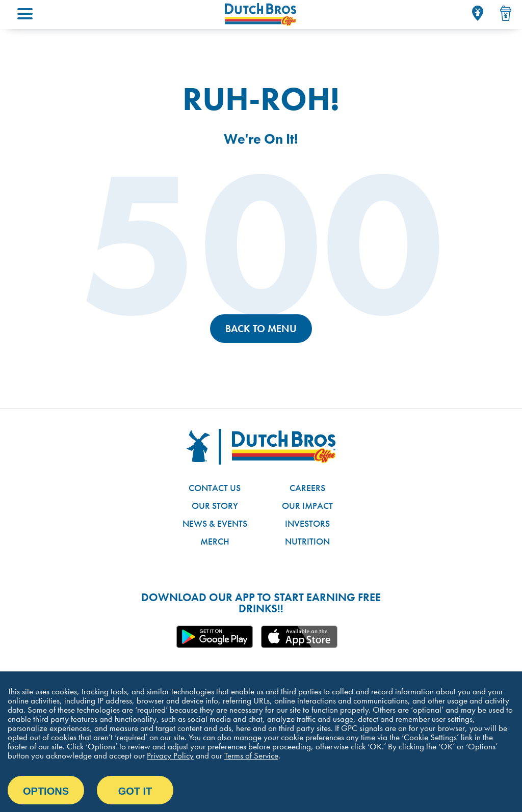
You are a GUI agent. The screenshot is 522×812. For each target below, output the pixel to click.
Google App (215, 637)
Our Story (215, 506)
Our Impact (307, 506)
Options (46, 791)
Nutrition (307, 541)
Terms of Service (251, 755)
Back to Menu (261, 329)
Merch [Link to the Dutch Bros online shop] (215, 541)
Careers (307, 488)
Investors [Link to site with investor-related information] (307, 523)
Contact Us (215, 488)
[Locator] (478, 13)
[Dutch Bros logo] (261, 447)
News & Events (215, 523)
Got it (135, 791)
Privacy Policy (170, 755)
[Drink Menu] (506, 13)
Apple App (299, 637)
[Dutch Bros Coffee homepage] (260, 15)
